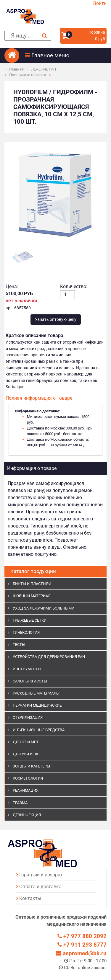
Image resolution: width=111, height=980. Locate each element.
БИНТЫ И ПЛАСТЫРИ (32, 584)
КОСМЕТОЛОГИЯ (28, 778)
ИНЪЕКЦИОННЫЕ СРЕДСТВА (39, 730)
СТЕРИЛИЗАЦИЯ (28, 717)
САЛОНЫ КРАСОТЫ (30, 681)
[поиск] (28, 36)
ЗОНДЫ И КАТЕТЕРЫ (31, 766)
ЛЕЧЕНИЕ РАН (44, 69)
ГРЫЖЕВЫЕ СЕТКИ (30, 620)
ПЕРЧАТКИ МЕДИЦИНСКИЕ (37, 705)
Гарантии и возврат (41, 875)
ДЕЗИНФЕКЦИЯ (27, 815)
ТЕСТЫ (19, 645)
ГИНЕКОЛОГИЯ (26, 632)
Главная (16, 69)
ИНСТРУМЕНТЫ (27, 669)
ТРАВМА (20, 803)
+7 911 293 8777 (82, 945)
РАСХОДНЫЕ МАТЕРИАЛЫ (36, 693)
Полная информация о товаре (39, 398)
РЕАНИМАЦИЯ (26, 790)
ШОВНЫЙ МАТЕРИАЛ (32, 596)
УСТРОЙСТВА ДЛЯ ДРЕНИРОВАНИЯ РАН (49, 657)
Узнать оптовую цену (56, 320)
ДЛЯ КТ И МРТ (26, 742)
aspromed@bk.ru (81, 953)
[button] (66, 55)
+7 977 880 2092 (82, 936)
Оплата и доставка (40, 887)
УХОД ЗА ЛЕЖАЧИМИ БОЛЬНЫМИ (44, 608)
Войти (100, 3)
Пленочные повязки (28, 75)
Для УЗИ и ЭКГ (27, 754)
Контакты (30, 898)
